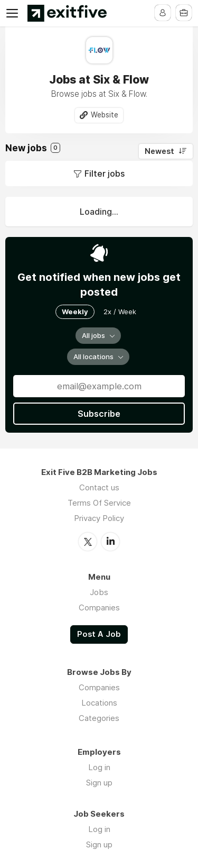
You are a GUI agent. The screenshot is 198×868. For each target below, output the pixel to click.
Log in (99, 767)
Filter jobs (105, 173)
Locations (99, 703)
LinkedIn (110, 542)
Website (105, 115)
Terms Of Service (99, 503)
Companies (99, 607)
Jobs (99, 592)
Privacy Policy (99, 518)
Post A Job (99, 634)
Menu (14, 13)
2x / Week (120, 312)
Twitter (88, 542)
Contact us (99, 487)
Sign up (99, 783)
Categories (99, 718)
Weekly (75, 312)
